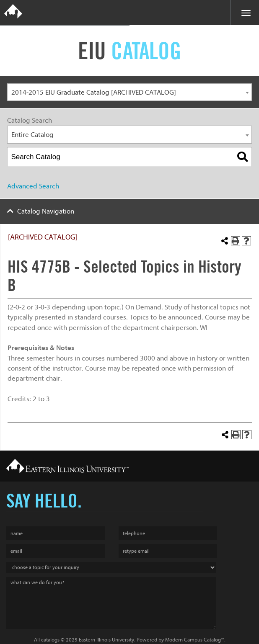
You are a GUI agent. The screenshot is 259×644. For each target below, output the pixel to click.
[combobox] (129, 92)
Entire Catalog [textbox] (32, 135)
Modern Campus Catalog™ (195, 640)
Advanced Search (33, 186)
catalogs (50, 640)
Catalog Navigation (46, 211)
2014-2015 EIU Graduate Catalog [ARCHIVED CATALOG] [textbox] (94, 92)
